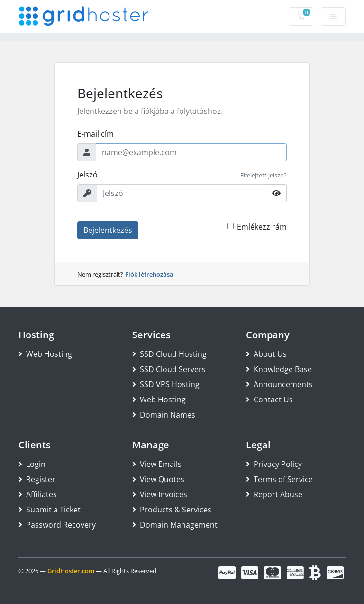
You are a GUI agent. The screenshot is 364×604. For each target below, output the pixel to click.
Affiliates (38, 494)
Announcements (279, 384)
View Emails (157, 464)
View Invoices (160, 494)
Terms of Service (279, 479)
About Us (266, 354)
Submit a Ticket (50, 510)
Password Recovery (57, 525)
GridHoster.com (71, 571)
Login (32, 464)
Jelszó (87, 175)
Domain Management (175, 525)
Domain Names (164, 415)
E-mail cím (96, 134)
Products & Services (172, 510)
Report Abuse (274, 494)
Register (37, 479)
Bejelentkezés (108, 230)
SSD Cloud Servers (169, 369)
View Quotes (158, 479)
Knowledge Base (279, 369)
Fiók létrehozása (149, 274)
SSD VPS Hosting (166, 384)
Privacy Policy (274, 464)
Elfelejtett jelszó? (264, 175)
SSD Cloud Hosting (169, 354)
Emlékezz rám (262, 227)
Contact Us (269, 400)
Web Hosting (45, 354)
